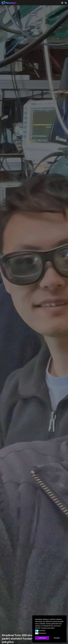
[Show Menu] (62, 3)
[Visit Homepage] (9, 3)
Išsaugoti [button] (57, 638)
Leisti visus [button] (42, 638)
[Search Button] (66, 3)
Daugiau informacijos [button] (48, 628)
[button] (37, 631)
